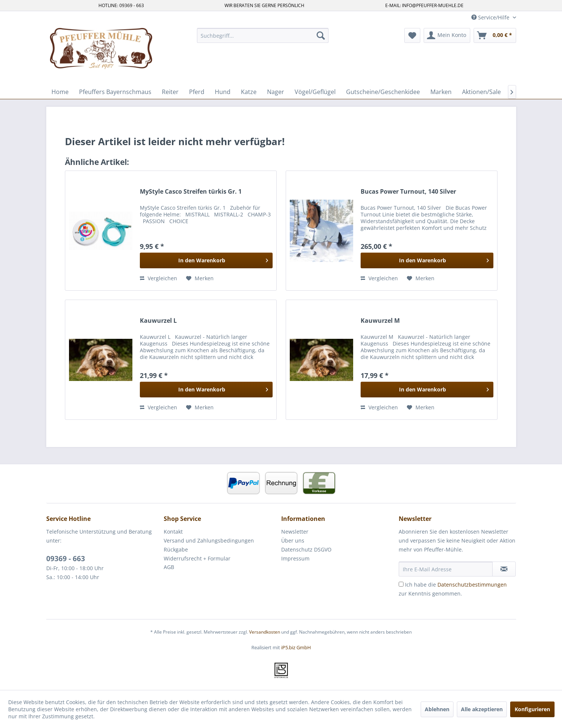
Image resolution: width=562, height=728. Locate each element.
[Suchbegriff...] (263, 35)
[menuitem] (263, 35)
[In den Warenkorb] (206, 260)
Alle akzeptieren (482, 709)
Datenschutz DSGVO (306, 549)
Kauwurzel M (380, 321)
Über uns (293, 540)
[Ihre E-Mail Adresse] (446, 569)
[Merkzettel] (412, 35)
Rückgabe (176, 549)
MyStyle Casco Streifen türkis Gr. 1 (191, 192)
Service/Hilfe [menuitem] (491, 17)
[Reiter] (170, 92)
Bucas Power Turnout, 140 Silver (408, 192)
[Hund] (223, 92)
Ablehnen (437, 709)
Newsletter (295, 532)
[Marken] (441, 92)
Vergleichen (158, 278)
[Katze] (249, 92)
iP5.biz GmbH (296, 647)
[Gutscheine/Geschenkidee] (383, 92)
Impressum (295, 558)
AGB (169, 567)
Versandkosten (265, 632)
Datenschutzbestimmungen (472, 585)
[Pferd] (197, 92)
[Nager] (276, 92)
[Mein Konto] (447, 35)
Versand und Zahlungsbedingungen (209, 540)
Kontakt (173, 532)
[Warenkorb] (495, 35)
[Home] (60, 92)
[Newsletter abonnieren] (504, 569)
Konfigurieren (532, 709)
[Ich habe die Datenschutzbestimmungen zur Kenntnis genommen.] (401, 584)
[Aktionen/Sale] (481, 92)
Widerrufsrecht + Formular (197, 558)
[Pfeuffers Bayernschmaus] (115, 92)
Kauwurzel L (158, 321)
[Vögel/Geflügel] (315, 92)
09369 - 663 (66, 559)
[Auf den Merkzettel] (200, 278)
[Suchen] (321, 35)
